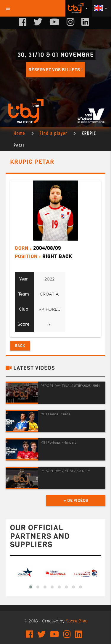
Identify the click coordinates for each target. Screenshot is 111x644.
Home (19, 133)
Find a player (53, 133)
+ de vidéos (76, 501)
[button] (31, 587)
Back (20, 346)
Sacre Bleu (77, 621)
